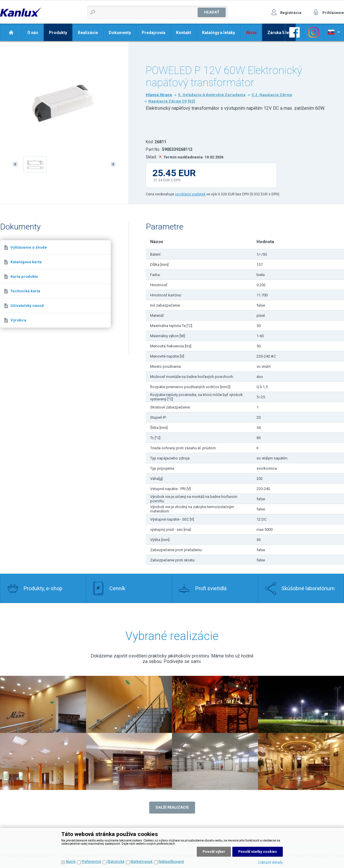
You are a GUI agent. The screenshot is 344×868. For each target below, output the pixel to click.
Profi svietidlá (211, 588)
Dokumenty (120, 33)
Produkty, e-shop (43, 588)
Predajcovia (153, 33)
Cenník (117, 588)
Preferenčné (91, 862)
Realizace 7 (215, 761)
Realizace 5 (43, 761)
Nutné (71, 862)
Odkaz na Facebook (294, 32)
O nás (33, 33)
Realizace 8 (301, 761)
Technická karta (25, 291)
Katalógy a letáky (218, 33)
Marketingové (142, 862)
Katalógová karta (26, 262)
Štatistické (116, 862)
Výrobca (18, 320)
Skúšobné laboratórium (308, 588)
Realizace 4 (301, 704)
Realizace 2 (43, 704)
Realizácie (88, 33)
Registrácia (291, 13)
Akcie (251, 33)
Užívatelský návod (27, 306)
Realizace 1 (129, 704)
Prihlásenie (333, 13)
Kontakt (184, 33)
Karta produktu (24, 276)
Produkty (58, 33)
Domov (11, 32)
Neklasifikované (171, 862)
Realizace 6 (129, 761)
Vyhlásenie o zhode (29, 247)
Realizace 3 (215, 704)
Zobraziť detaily (270, 862)
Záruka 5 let (279, 33)
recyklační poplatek (190, 194)
